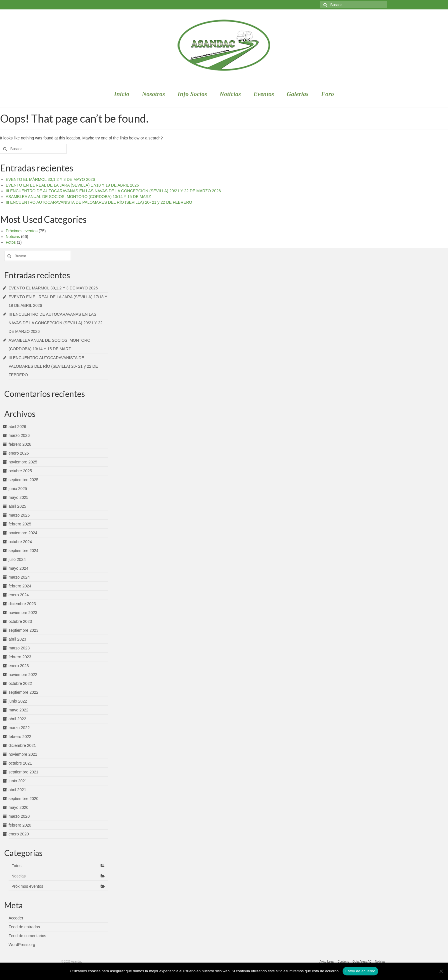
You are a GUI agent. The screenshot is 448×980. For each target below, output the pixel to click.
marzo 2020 (19, 816)
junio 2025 (18, 489)
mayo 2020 (18, 807)
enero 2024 (19, 595)
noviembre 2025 (23, 462)
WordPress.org (22, 945)
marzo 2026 (19, 435)
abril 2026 (17, 427)
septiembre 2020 (23, 799)
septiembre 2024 (23, 551)
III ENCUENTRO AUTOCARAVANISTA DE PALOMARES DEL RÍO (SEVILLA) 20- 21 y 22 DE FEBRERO (99, 202)
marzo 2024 (19, 577)
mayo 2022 (18, 710)
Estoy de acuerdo (360, 971)
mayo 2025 (18, 497)
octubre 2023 (20, 621)
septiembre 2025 (23, 480)
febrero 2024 (20, 586)
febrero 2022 (20, 737)
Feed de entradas (24, 927)
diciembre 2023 (22, 604)
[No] (441, 971)
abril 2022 (17, 719)
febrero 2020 (20, 825)
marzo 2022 (19, 728)
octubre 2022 (20, 683)
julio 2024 (17, 559)
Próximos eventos (22, 231)
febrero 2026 (20, 444)
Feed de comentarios (27, 936)
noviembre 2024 (23, 533)
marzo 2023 (19, 648)
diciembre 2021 (22, 745)
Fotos (11, 242)
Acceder (16, 918)
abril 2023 (17, 639)
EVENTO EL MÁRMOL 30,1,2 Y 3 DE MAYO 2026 (50, 179)
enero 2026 (19, 453)
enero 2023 (19, 666)
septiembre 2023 (23, 630)
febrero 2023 (20, 657)
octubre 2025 (20, 471)
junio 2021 (18, 781)
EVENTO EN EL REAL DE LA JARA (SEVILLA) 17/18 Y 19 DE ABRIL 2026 (72, 185)
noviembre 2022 (23, 675)
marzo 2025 (19, 515)
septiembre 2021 (23, 772)
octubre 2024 (20, 542)
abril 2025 (17, 506)
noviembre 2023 (23, 613)
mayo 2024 (18, 568)
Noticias (13, 237)
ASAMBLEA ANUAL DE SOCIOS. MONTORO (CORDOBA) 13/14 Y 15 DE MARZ (78, 197)
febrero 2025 (20, 524)
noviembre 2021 (23, 754)
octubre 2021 (20, 763)
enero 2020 (19, 834)
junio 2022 (18, 701)
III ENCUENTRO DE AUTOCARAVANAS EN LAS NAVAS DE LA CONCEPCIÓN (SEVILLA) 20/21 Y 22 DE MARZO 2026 (113, 191)
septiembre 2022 (23, 692)
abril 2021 (17, 790)
